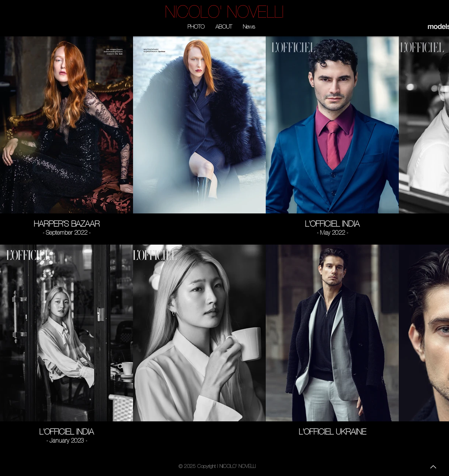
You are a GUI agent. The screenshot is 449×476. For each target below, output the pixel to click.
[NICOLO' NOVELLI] (224, 12)
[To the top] (433, 467)
